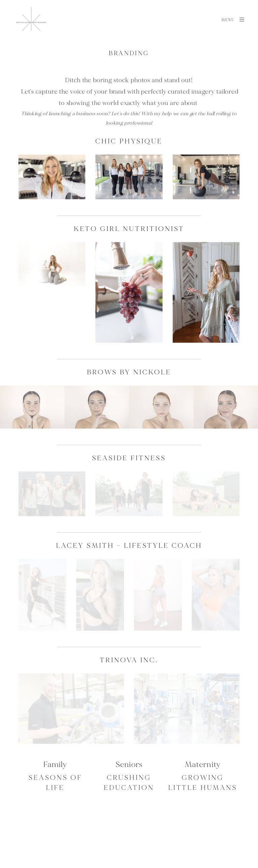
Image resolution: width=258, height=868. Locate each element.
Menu (233, 20)
